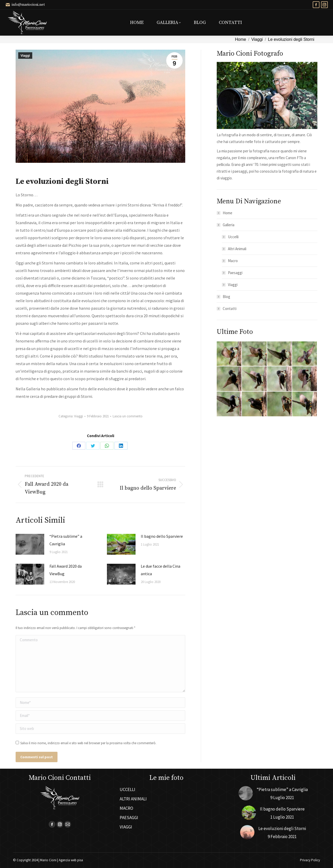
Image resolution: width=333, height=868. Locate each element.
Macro (233, 261)
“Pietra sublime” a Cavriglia (66, 540)
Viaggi (25, 56)
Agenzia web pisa (71, 860)
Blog (226, 297)
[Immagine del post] (30, 544)
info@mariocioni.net (25, 5)
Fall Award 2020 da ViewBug (66, 570)
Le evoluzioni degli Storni (282, 828)
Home (228, 213)
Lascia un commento (128, 416)
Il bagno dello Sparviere (162, 536)
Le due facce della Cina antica (161, 570)
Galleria (226, 225)
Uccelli (233, 237)
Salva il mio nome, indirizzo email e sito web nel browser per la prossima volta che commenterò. (88, 743)
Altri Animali (237, 249)
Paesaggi (235, 273)
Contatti (230, 309)
